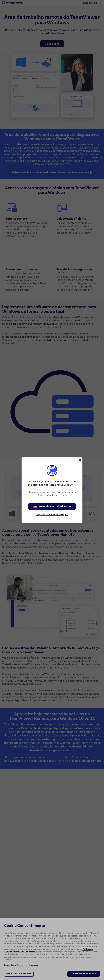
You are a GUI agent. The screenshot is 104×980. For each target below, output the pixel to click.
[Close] (80, 460)
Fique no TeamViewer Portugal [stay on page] (52, 515)
